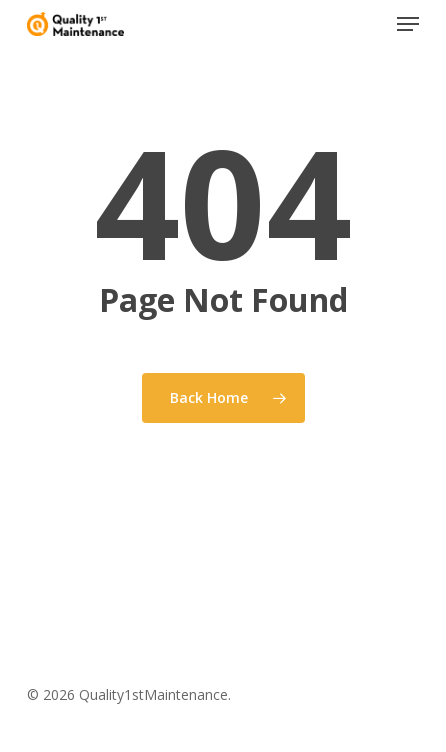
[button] (408, 24)
